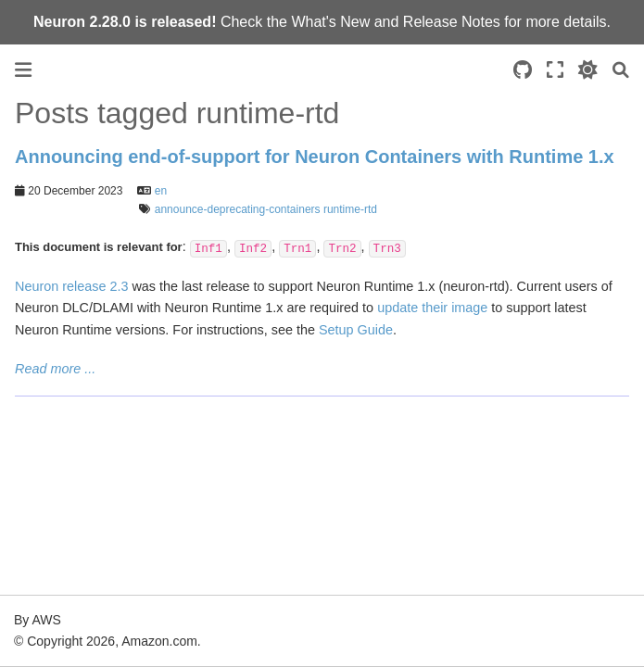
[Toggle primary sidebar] (23, 70)
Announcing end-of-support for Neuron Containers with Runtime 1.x (315, 157)
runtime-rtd (350, 209)
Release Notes (452, 22)
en (161, 191)
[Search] (621, 70)
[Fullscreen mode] (555, 70)
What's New (330, 22)
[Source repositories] (523, 70)
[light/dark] (588, 70)
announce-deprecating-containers (238, 209)
